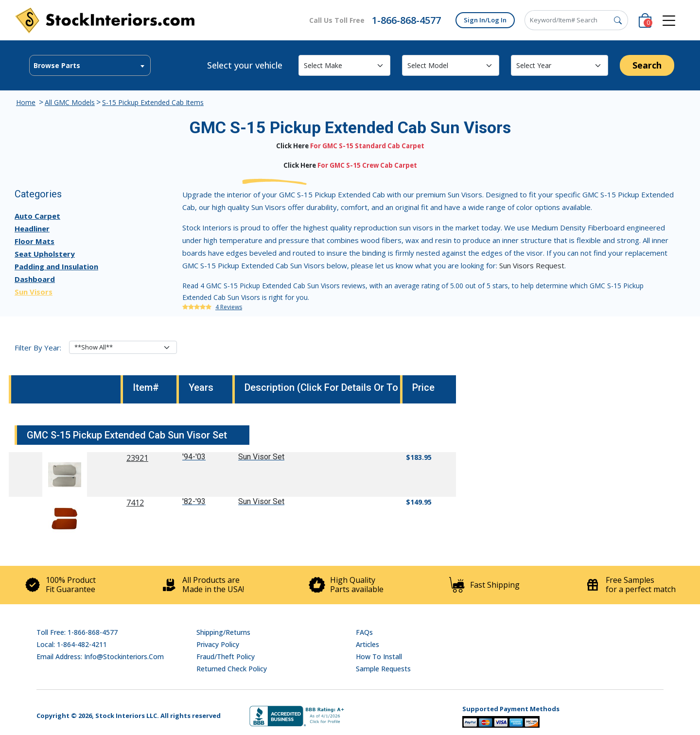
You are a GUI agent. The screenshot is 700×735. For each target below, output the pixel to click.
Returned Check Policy (232, 669)
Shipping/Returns (223, 632)
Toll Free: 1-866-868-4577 (77, 632)
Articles (367, 644)
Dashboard (35, 279)
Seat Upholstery (45, 254)
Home (26, 102)
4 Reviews (229, 307)
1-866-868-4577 (406, 20)
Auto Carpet (37, 216)
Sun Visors (34, 292)
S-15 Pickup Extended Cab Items (153, 102)
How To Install (379, 656)
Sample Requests (383, 669)
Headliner (32, 228)
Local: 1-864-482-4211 (72, 644)
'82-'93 (194, 501)
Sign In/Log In (485, 20)
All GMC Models (70, 102)
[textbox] (90, 66)
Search (647, 65)
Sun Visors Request (532, 265)
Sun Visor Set (261, 457)
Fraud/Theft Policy (226, 656)
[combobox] (90, 65)
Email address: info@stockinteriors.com (100, 656)
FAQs (364, 632)
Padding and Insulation (56, 266)
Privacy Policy (218, 644)
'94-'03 (194, 457)
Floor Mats (35, 241)
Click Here (292, 146)
